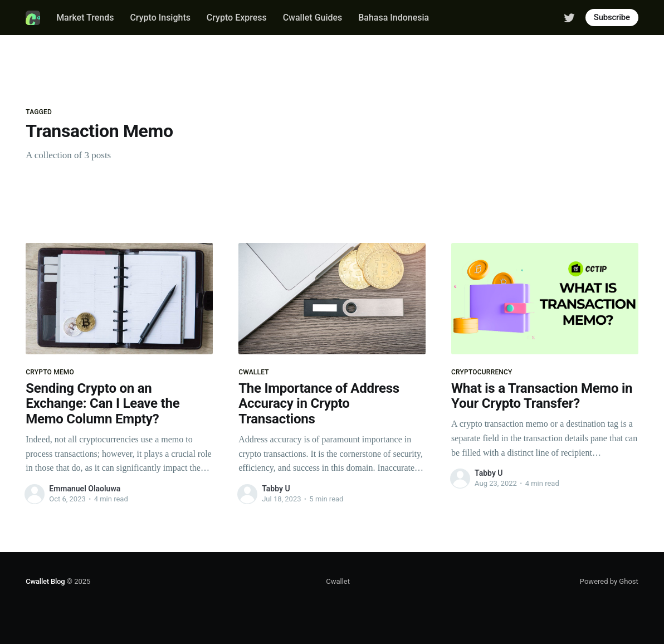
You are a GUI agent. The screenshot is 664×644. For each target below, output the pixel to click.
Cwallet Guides (313, 18)
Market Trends (85, 18)
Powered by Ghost (609, 581)
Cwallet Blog (45, 581)
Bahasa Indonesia (394, 18)
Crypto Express (237, 18)
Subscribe (612, 17)
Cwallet (338, 581)
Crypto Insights (160, 18)
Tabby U (276, 489)
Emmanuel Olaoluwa (85, 489)
